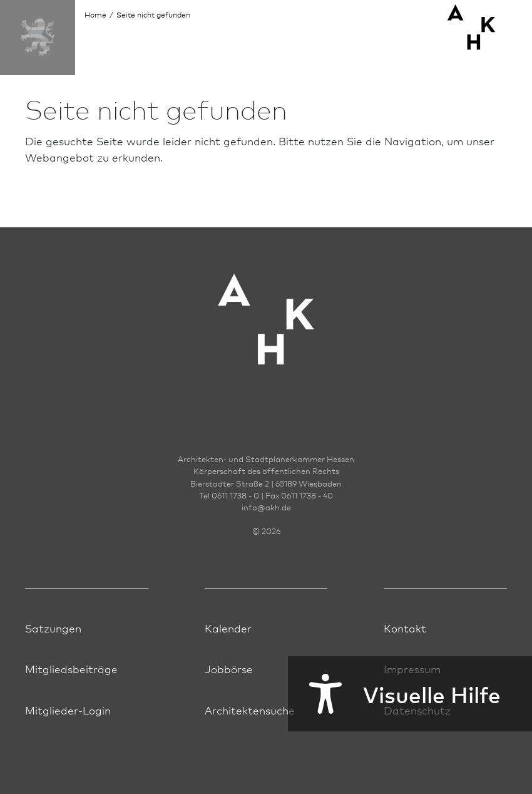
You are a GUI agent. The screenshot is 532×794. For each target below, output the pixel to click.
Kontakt (405, 628)
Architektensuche (250, 710)
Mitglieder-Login (68, 710)
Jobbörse (229, 668)
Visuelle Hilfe (394, 694)
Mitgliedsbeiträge (71, 668)
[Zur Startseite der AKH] (266, 338)
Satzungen (53, 628)
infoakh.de (266, 507)
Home (95, 15)
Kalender (228, 628)
